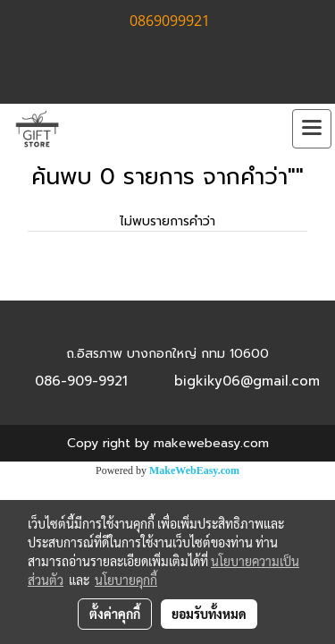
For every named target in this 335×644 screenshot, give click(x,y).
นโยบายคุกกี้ (126, 580)
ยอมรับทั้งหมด (209, 614)
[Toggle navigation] (312, 129)
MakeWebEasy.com (194, 470)
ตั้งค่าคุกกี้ (115, 614)
